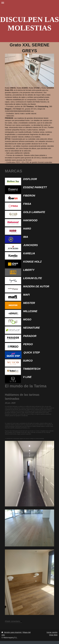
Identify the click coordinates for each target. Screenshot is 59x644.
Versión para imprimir (12, 632)
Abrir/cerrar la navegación (29, 3)
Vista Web (53, 635)
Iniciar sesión (52, 632)
